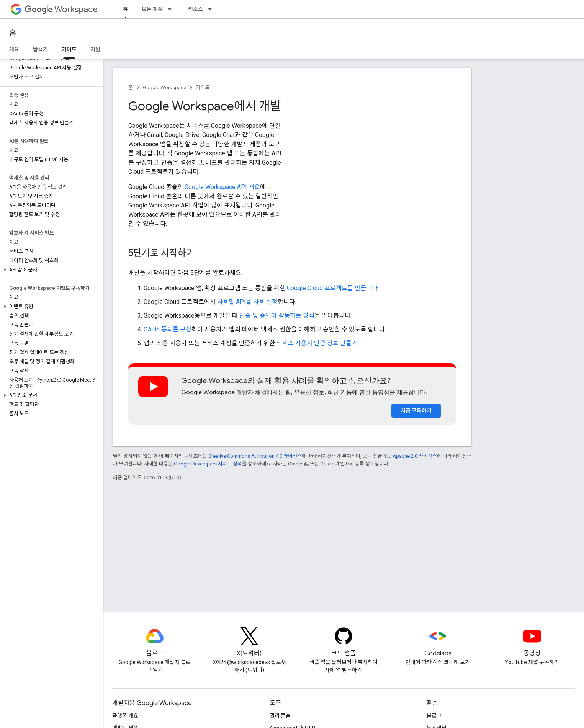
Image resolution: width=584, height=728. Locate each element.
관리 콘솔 (280, 716)
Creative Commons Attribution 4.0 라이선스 (255, 456)
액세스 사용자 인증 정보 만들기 (317, 343)
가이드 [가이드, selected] (69, 49)
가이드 (203, 87)
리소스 (195, 9)
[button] (50, 270)
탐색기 (40, 49)
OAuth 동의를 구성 (168, 329)
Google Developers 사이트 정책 (208, 464)
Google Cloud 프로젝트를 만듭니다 (332, 288)
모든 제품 (152, 9)
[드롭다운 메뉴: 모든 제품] (172, 9)
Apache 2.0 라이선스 (415, 456)
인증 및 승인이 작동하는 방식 (277, 316)
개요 (14, 49)
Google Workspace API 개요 (222, 187)
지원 (95, 49)
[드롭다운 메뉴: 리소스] (212, 9)
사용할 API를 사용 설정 (247, 302)
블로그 (434, 716)
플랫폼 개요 (125, 716)
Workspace (61, 9)
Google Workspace (164, 87)
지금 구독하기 (416, 411)
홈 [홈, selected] (125, 9)
